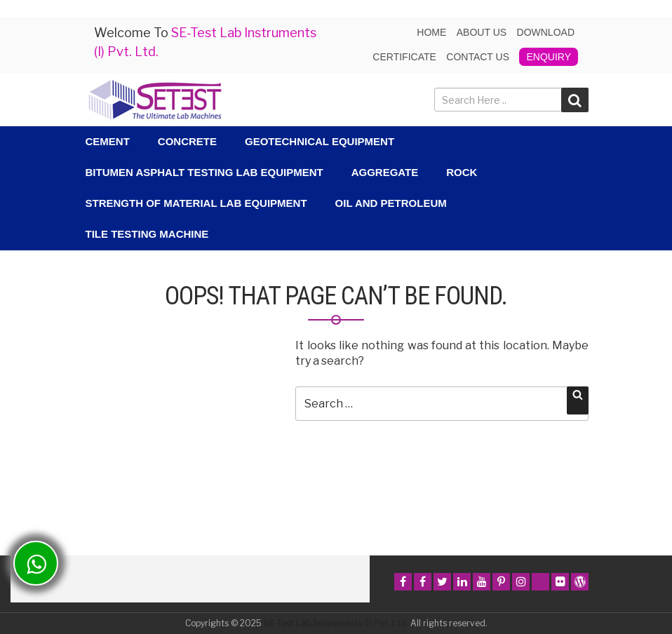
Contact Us (478, 57)
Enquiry (549, 57)
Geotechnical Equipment (320, 141)
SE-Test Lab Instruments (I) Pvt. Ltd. (336, 623)
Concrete (187, 141)
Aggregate (385, 172)
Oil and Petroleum (391, 203)
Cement (108, 141)
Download (546, 32)
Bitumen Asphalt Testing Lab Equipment (204, 172)
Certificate (404, 57)
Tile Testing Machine (147, 234)
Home (431, 32)
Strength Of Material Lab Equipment (196, 203)
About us (482, 32)
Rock (462, 172)
